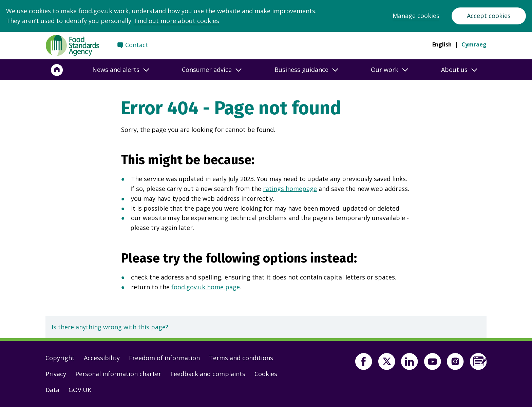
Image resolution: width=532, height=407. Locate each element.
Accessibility (102, 358)
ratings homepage (290, 189)
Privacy (56, 374)
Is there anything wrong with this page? (110, 327)
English (442, 44)
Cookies (266, 374)
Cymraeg (474, 44)
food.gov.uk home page (206, 287)
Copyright (60, 358)
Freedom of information (164, 358)
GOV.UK (80, 390)
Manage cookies (416, 16)
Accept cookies (489, 16)
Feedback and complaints (208, 374)
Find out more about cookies (177, 21)
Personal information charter (118, 374)
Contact (137, 45)
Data (52, 390)
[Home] (57, 70)
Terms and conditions (241, 358)
